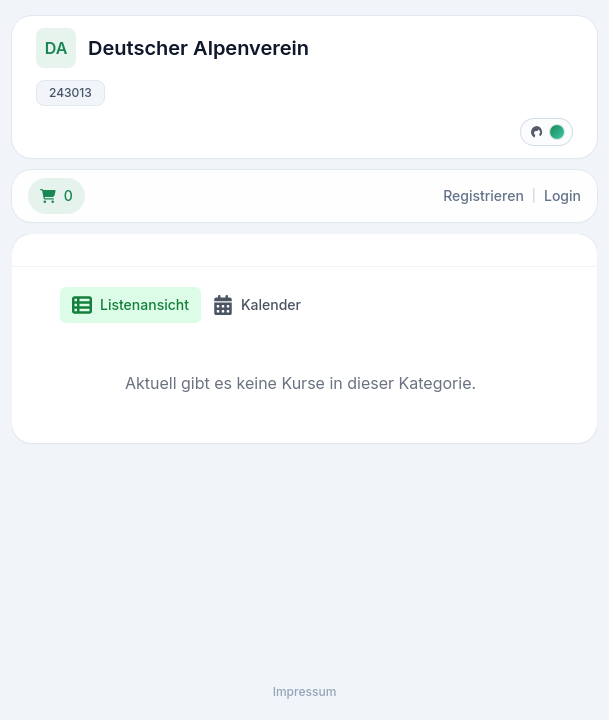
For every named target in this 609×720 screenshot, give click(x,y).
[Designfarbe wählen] (546, 132)
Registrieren (483, 195)
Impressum (305, 691)
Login (562, 195)
